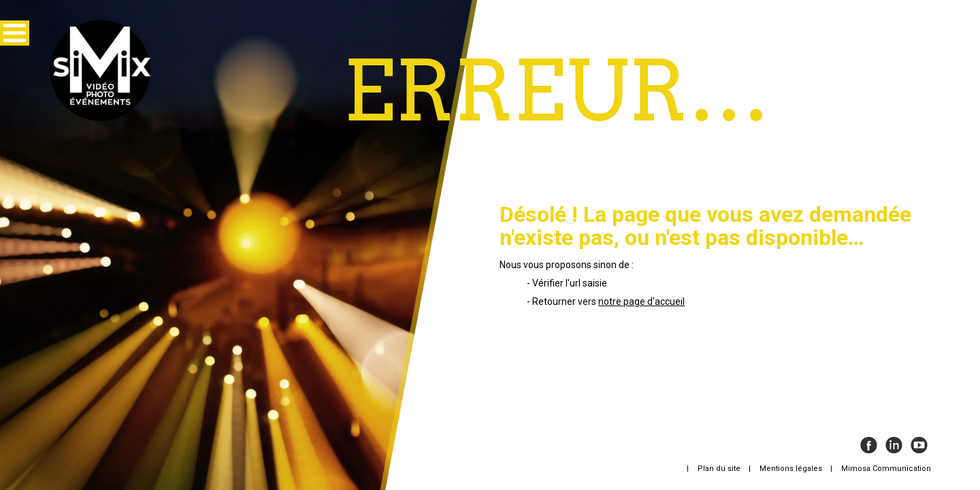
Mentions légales (791, 469)
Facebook (869, 445)
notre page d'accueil (641, 301)
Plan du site (719, 469)
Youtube (919, 445)
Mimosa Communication (886, 469)
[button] (15, 33)
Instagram (894, 445)
